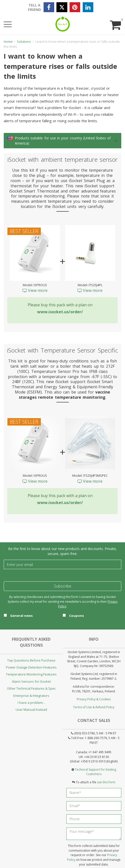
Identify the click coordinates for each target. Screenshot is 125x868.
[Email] (62, 564)
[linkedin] (88, 7)
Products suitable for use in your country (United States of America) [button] (63, 141)
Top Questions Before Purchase (31, 660)
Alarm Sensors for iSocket (31, 681)
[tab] (62, 141)
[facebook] (49, 7)
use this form (106, 782)
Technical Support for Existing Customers (95, 772)
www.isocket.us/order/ (60, 312)
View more (35, 290)
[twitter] (62, 7)
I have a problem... (31, 703)
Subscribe (63, 586)
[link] (10, 138)
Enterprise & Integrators (31, 696)
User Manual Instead (31, 710)
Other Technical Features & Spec (31, 688)
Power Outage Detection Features (31, 667)
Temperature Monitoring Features (31, 674)
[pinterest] (75, 7)
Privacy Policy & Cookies (94, 699)
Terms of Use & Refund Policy (94, 707)
